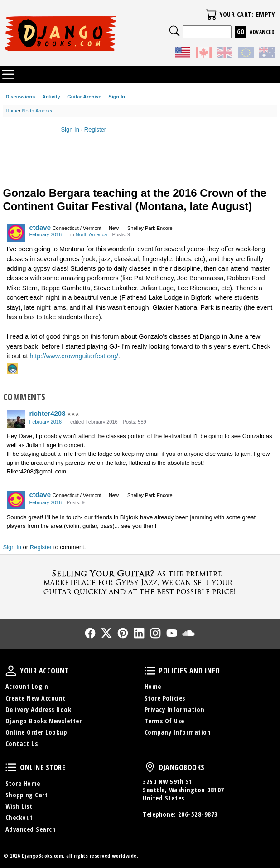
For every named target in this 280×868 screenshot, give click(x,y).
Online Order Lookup (36, 732)
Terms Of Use (164, 721)
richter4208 (48, 413)
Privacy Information (175, 710)
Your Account (11, 671)
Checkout (19, 817)
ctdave (40, 227)
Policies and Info (150, 671)
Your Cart (211, 15)
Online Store (11, 767)
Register (95, 129)
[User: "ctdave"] (16, 233)
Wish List (19, 806)
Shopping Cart (27, 795)
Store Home (23, 783)
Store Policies (165, 698)
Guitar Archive (84, 97)
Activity (51, 97)
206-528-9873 (198, 814)
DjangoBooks (150, 767)
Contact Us (22, 744)
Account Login (27, 686)
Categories (8, 74)
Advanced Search (31, 829)
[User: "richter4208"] (16, 419)
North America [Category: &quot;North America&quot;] (92, 234)
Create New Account (36, 698)
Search (174, 31)
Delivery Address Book (39, 710)
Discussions (21, 97)
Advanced (262, 32)
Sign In (117, 97)
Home (153, 686)
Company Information (178, 732)
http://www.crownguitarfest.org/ (74, 356)
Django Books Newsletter (44, 721)
